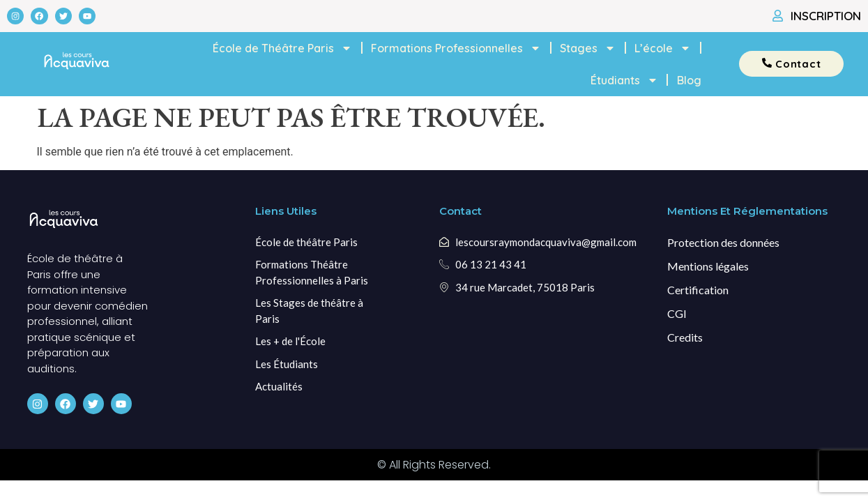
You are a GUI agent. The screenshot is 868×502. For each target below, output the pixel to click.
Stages (588, 48)
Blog (689, 80)
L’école (663, 48)
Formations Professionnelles (456, 48)
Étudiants (624, 80)
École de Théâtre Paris (282, 48)
